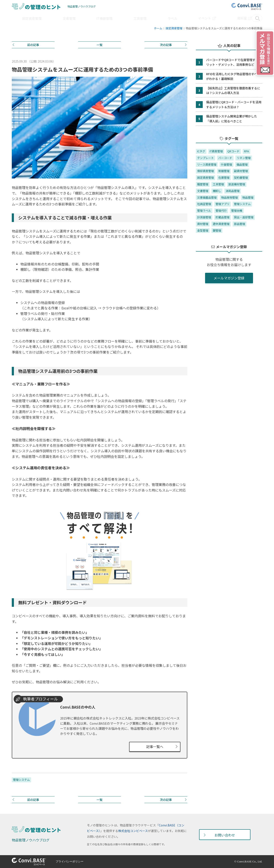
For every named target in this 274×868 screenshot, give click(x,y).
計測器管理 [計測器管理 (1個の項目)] (204, 217)
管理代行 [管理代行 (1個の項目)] (221, 211)
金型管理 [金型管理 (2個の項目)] (203, 230)
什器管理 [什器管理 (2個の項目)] (226, 164)
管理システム (21, 780)
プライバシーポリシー (71, 861)
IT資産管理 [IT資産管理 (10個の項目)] (216, 151)
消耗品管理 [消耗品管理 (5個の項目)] (233, 191)
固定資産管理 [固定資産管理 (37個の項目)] (205, 178)
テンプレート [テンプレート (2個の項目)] (205, 158)
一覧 (100, 45)
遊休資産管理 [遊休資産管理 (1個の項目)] (221, 224)
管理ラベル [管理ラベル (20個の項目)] (204, 211)
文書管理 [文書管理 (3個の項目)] (203, 191)
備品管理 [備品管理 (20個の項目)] (242, 164)
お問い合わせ (225, 835)
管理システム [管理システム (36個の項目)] (242, 204)
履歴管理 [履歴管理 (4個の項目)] (203, 184)
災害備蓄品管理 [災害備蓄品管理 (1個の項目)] (207, 197)
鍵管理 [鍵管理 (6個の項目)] (217, 230)
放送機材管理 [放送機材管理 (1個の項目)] (237, 184)
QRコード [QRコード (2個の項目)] (233, 151)
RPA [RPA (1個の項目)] (246, 151)
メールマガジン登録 (229, 278)
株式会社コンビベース (133, 831)
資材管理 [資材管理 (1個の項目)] (203, 224)
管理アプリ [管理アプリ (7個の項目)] (223, 204)
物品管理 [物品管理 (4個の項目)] (248, 197)
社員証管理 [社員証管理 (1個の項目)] (204, 204)
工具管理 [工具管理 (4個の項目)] (218, 184)
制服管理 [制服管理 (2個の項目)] (224, 171)
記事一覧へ (155, 747)
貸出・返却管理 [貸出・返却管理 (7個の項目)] (244, 217)
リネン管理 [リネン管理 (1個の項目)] (244, 158)
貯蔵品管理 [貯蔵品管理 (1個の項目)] (223, 217)
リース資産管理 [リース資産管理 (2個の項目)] (207, 164)
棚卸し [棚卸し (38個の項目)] (217, 191)
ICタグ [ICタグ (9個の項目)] (201, 151)
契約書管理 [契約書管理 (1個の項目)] (241, 178)
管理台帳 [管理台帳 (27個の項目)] (237, 211)
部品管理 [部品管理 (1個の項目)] (240, 224)
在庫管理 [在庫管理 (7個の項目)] (224, 178)
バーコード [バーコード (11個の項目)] (225, 158)
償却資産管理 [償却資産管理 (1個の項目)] (205, 171)
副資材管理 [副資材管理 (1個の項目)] (241, 171)
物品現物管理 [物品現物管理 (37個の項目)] (229, 197)
